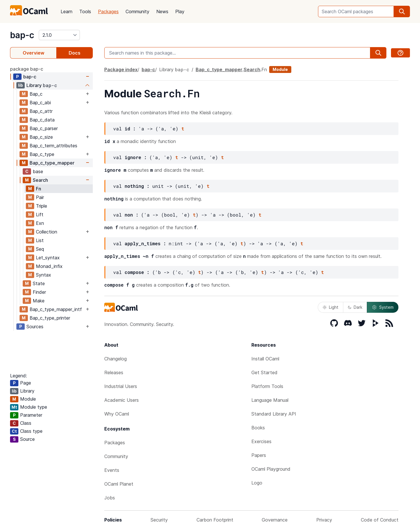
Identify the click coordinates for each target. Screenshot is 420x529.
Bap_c (36, 94)
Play (180, 11)
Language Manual (270, 400)
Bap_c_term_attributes (53, 146)
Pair (40, 197)
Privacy (324, 520)
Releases (114, 372)
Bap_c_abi (40, 103)
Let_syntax (48, 258)
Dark (355, 307)
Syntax (44, 275)
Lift (40, 215)
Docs (75, 53)
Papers (259, 455)
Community (137, 11)
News (162, 11)
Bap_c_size (41, 137)
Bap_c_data (42, 120)
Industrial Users (121, 386)
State (39, 283)
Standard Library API (274, 414)
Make (39, 301)
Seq (40, 249)
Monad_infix (49, 266)
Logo (257, 483)
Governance (275, 520)
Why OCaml (117, 414)
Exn (40, 223)
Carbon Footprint (215, 520)
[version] (59, 35)
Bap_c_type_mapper (52, 163)
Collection (47, 232)
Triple (42, 206)
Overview (33, 53)
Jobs (110, 498)
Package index (121, 69)
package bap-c (27, 69)
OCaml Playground (271, 469)
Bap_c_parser (44, 128)
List (40, 240)
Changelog (115, 359)
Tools (85, 11)
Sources (35, 327)
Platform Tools (267, 386)
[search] (402, 11)
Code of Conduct (380, 520)
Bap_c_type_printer (50, 318)
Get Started (264, 372)
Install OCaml (265, 359)
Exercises (261, 441)
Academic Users (122, 400)
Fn (38, 189)
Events (112, 470)
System (383, 307)
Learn (67, 11)
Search (40, 180)
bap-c (22, 35)
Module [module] (280, 69)
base (38, 171)
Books (258, 428)
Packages (108, 11)
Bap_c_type (42, 154)
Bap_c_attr (41, 111)
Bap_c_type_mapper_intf (56, 309)
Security (159, 520)
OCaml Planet (119, 484)
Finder (39, 292)
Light (331, 307)
